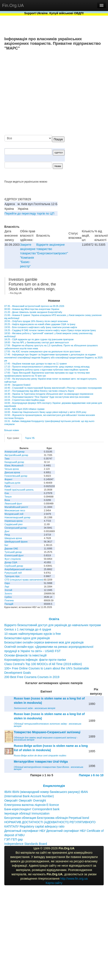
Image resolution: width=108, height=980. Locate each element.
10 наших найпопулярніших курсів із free (33, 634)
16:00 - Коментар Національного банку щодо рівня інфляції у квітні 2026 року (45, 412)
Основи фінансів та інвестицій (25, 655)
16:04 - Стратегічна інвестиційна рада (24, 400)
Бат (6, 545)
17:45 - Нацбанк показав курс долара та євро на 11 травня (35, 364)
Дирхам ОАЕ (11, 549)
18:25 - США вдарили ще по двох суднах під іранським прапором (39, 339)
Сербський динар (14, 566)
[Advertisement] (63, 93)
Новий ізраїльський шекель (19, 490)
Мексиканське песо (15, 510)
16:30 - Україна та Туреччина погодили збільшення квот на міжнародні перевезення (49, 394)
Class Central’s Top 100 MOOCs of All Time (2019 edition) (43, 664)
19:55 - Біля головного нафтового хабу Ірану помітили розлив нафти (41, 327)
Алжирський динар (15, 452)
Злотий (8, 590)
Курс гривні (13, 438)
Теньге (8, 497)
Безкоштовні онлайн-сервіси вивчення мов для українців (44, 642)
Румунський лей (13, 573)
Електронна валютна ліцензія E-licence (32, 805)
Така (7, 459)
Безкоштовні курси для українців (27, 638)
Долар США (11, 562)
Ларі (7, 587)
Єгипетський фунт (14, 555)
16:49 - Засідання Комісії (17, 385)
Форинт (9, 479)
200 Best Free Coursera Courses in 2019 (32, 677)
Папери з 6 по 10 (91, 775)
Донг (7, 531)
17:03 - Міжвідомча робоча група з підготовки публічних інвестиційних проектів (46, 370)
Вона (7, 500)
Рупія (7, 486)
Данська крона (12, 472)
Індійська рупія (12, 483)
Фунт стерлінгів (13, 559)
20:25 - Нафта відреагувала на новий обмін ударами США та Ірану (40, 324)
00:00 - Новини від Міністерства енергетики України (32, 309)
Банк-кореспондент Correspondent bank (32, 809)
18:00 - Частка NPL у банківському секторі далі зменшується (37, 342)
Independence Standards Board (26, 844)
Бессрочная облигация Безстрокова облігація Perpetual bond (47, 818)
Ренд (7, 535)
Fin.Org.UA (13, 5)
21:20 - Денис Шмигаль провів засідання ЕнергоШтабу (33, 312)
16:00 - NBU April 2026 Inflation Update (24, 409)
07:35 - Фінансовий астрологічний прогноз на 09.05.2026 (34, 306)
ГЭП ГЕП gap (14, 839)
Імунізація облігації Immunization (27, 813)
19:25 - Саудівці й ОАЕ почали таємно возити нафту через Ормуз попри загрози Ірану (50, 330)
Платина (9, 600)
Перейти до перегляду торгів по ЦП (29, 213)
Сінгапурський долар (16, 528)
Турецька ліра (12, 576)
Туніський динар (13, 552)
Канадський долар (14, 462)
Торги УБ (30, 438)
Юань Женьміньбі (14, 465)
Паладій (9, 604)
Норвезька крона (13, 521)
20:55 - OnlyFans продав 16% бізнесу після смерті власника (36, 321)
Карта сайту (54, 883)
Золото (8, 593)
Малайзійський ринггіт (16, 507)
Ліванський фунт (13, 504)
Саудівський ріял (13, 524)
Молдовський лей (14, 514)
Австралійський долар (16, 455)
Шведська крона (13, 538)
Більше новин (12, 430)
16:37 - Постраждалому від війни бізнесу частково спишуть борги (39, 391)
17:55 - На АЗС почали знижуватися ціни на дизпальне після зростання (42, 351)
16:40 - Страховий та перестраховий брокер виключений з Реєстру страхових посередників (53, 388)
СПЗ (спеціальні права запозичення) (24, 580)
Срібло (8, 597)
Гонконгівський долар (16, 476)
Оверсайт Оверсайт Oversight (25, 800)
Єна (7, 493)
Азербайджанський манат (18, 569)
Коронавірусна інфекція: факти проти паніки (35, 660)
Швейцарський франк (16, 542)
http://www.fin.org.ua (74, 879)
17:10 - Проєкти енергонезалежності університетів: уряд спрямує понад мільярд (47, 367)
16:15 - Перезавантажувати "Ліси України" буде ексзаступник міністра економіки (47, 397)
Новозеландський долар (17, 517)
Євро (7, 583)
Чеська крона (12, 469)
